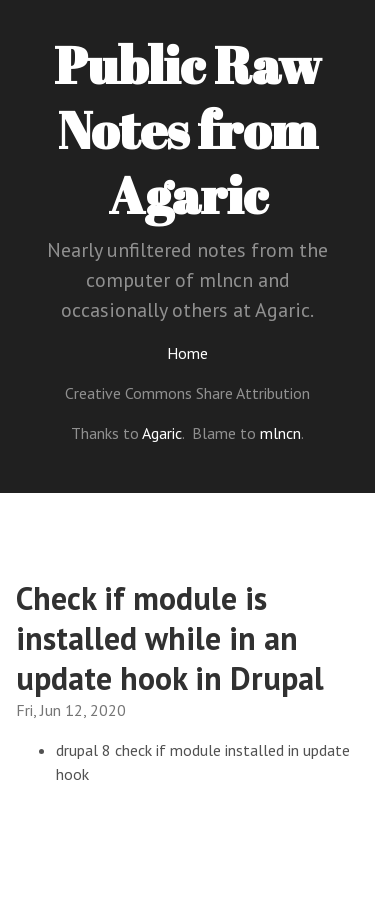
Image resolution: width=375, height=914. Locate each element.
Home (187, 353)
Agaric (162, 433)
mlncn (280, 433)
